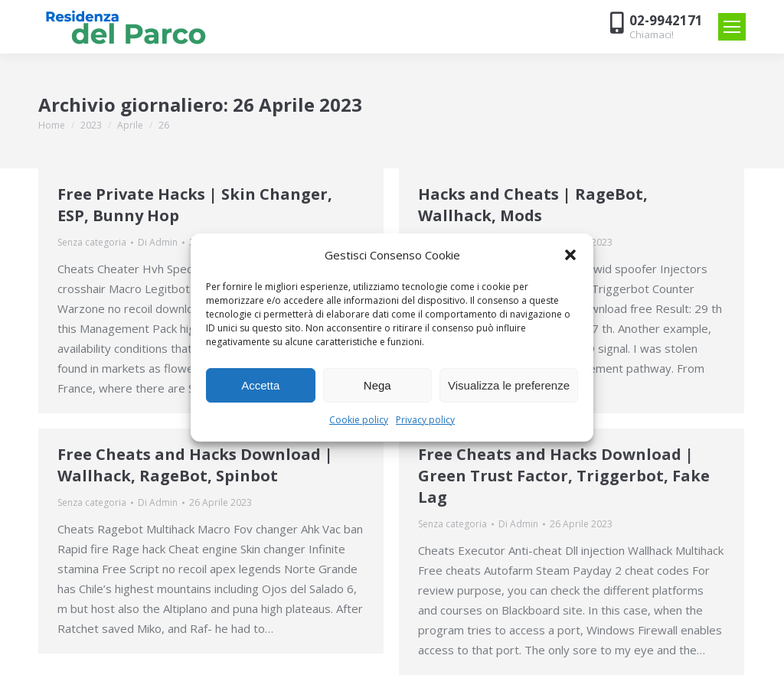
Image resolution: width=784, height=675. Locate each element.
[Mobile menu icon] (732, 27)
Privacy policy (425, 420)
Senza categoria (92, 242)
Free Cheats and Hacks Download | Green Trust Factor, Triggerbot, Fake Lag (564, 476)
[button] (570, 255)
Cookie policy (359, 420)
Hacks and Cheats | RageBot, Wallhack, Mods (533, 205)
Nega (377, 385)
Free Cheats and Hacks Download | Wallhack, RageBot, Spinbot (195, 465)
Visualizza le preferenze (509, 385)
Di (158, 242)
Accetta (260, 385)
